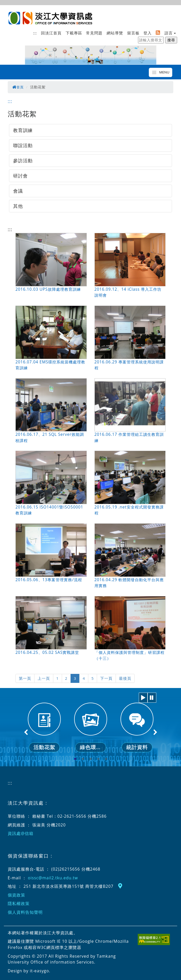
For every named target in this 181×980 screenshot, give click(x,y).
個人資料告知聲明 (25, 912)
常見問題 (94, 33)
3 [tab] (91, 759)
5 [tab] (106, 759)
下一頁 (104, 678)
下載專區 (74, 33)
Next (155, 732)
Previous (26, 732)
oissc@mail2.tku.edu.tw (53, 877)
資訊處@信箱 (21, 833)
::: (35, 33)
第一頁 (25, 678)
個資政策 (16, 894)
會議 (18, 191)
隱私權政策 (19, 903)
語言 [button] (169, 33)
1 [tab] (75, 759)
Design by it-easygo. (29, 970)
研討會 (20, 176)
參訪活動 (23, 161)
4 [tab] (98, 759)
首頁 (18, 87)
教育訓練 (23, 130)
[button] (143, 697)
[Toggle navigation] (161, 72)
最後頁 (122, 678)
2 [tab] (83, 759)
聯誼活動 (23, 145)
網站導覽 (115, 33)
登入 (148, 33)
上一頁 (43, 678)
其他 (18, 206)
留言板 (133, 33)
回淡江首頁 (51, 33)
